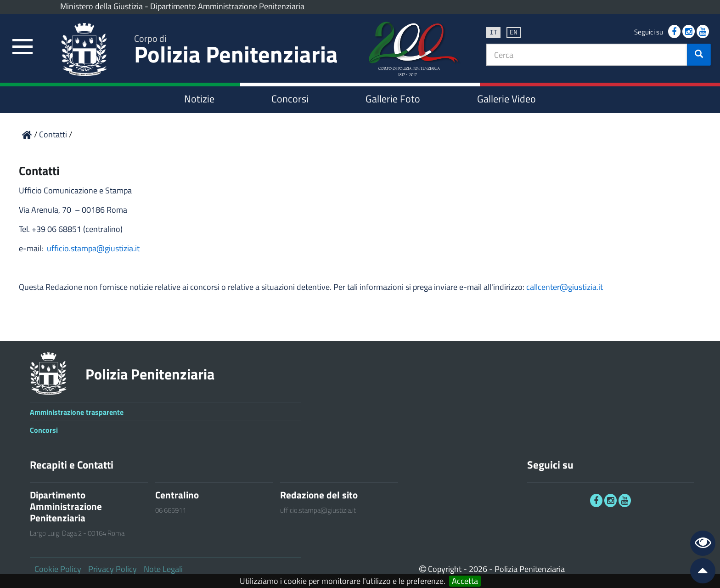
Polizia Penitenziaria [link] (236, 51)
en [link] (514, 32)
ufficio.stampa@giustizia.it (93, 248)
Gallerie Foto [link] (393, 99)
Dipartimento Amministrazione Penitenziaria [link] (227, 6)
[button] (699, 55)
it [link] (493, 32)
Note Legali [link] (163, 569)
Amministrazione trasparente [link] (77, 412)
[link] (23, 47)
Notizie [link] (199, 99)
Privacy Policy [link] (112, 569)
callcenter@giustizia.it (565, 287)
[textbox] (587, 55)
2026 (478, 569)
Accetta (465, 581)
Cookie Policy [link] (58, 569)
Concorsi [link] (290, 99)
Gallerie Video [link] (506, 99)
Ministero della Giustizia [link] (101, 6)
